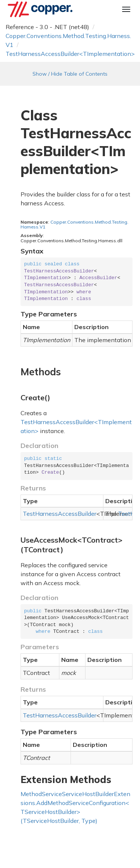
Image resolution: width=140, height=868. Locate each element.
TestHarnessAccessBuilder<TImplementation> (70, 54)
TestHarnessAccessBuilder (60, 514)
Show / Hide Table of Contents (70, 74)
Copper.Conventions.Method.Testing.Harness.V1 (74, 224)
